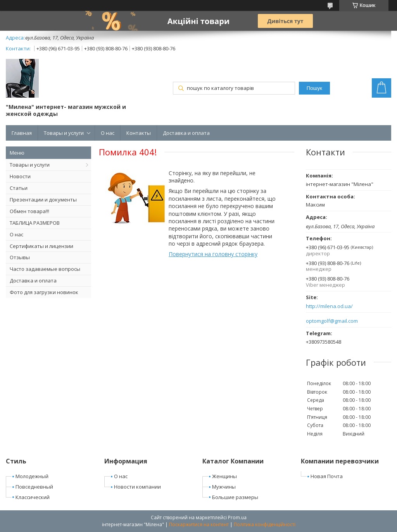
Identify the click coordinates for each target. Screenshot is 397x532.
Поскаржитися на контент (199, 524)
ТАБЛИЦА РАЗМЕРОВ (35, 223)
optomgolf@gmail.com (332, 321)
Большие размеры (235, 497)
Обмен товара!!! (29, 211)
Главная (22, 133)
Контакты (139, 133)
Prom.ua (237, 517)
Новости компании (137, 487)
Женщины (224, 476)
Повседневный (34, 487)
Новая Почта (327, 476)
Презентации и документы (43, 200)
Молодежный (32, 476)
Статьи (19, 188)
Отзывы (20, 257)
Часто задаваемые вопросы (45, 269)
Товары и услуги (64, 133)
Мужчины (224, 487)
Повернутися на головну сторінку (213, 254)
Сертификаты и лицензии (41, 246)
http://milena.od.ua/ (329, 306)
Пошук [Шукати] (314, 88)
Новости (20, 176)
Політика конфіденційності (265, 524)
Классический (33, 497)
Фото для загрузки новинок (44, 292)
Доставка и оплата (186, 133)
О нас (108, 133)
